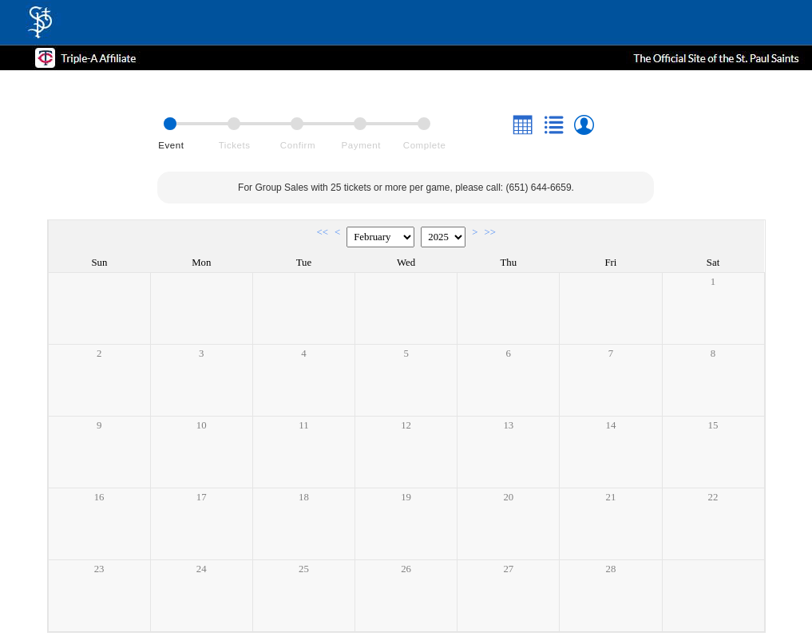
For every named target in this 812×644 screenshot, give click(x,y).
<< (323, 232)
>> (489, 232)
